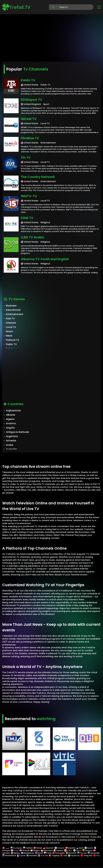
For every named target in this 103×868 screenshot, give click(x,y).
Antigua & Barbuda (17, 432)
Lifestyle (11, 323)
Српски (21, 855)
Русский (82, 853)
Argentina (12, 436)
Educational (13, 310)
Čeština (28, 848)
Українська (74, 855)
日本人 (68, 850)
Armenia (11, 441)
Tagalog (54, 855)
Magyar (35, 850)
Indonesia (47, 850)
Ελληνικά (60, 848)
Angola (10, 428)
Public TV (11, 344)
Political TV (13, 340)
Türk (64, 855)
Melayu (15, 853)
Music (9, 331)
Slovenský (93, 853)
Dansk (38, 848)
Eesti (80, 848)
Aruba (10, 445)
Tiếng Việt (87, 855)
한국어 (77, 850)
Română (71, 853)
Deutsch (48, 848)
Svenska (32, 855)
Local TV (11, 327)
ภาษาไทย (43, 855)
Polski (48, 853)
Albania (11, 415)
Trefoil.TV (16, 7)
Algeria (10, 419)
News (9, 336)
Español (70, 848)
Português (59, 853)
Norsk (39, 853)
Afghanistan (13, 411)
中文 (96, 855)
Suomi (89, 848)
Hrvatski (24, 850)
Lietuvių (87, 850)
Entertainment (15, 314)
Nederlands (28, 853)
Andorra (11, 423)
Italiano (58, 850)
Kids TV (10, 318)
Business (11, 306)
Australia (11, 449)
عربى (6, 848)
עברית (15, 850)
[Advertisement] (51, 39)
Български (16, 848)
